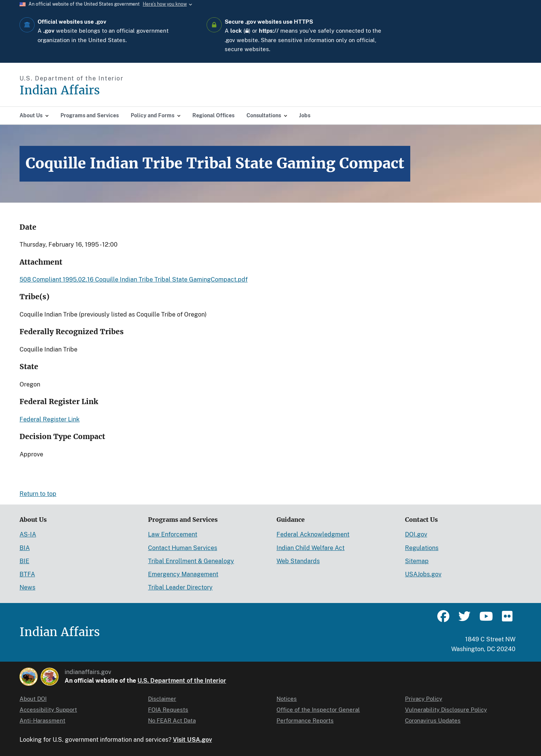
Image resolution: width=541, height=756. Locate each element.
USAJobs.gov (423, 574)
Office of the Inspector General (318, 710)
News (27, 587)
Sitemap (417, 561)
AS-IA (28, 534)
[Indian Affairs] (102, 90)
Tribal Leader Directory (180, 587)
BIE (24, 561)
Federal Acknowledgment (313, 534)
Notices (287, 699)
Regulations (422, 548)
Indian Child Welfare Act (311, 548)
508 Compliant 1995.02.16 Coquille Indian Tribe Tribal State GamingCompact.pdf (134, 280)
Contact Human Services (183, 548)
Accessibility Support (48, 710)
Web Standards (298, 561)
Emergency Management (183, 574)
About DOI (33, 699)
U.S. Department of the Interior (182, 681)
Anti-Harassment (42, 720)
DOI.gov (416, 534)
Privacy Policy (424, 699)
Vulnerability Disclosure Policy (446, 710)
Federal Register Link (50, 419)
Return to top (38, 494)
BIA (25, 548)
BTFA (27, 574)
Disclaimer (162, 699)
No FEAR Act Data (172, 720)
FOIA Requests (168, 710)
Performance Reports (305, 720)
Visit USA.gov (192, 740)
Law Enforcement (173, 534)
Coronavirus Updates (433, 720)
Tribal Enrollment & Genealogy (191, 561)
